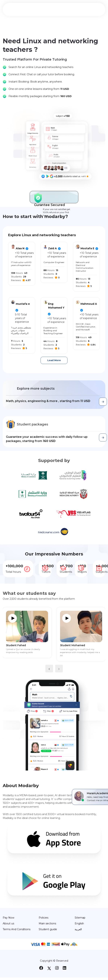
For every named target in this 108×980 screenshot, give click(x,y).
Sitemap (80, 918)
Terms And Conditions (17, 929)
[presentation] (49, 669)
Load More (54, 360)
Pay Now (9, 918)
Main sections (47, 923)
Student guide (48, 929)
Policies (44, 918)
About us (8, 923)
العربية (78, 929)
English (79, 923)
